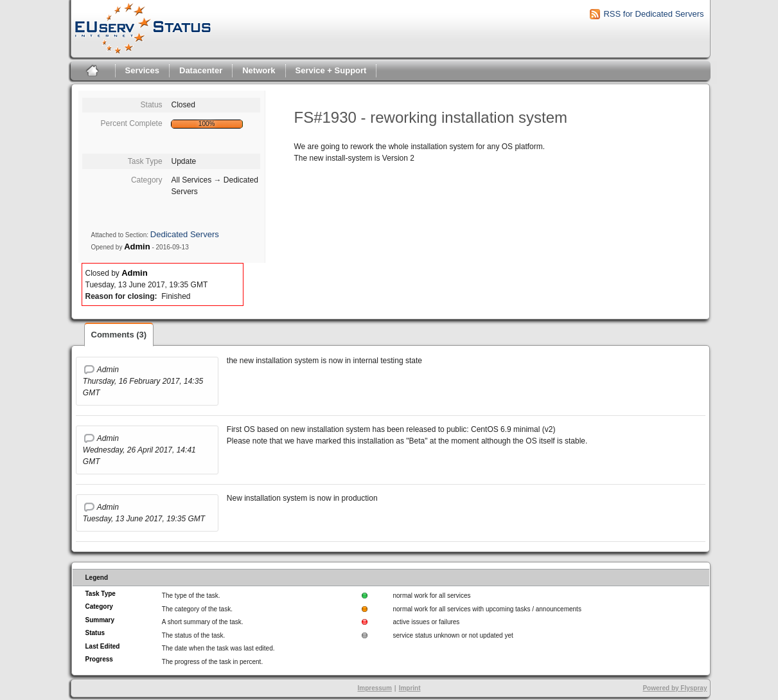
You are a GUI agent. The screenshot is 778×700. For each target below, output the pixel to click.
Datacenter (201, 70)
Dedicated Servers (185, 234)
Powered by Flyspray (675, 688)
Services (143, 70)
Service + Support (331, 70)
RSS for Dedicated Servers (653, 14)
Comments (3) (119, 335)
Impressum (374, 688)
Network (259, 70)
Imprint (410, 688)
